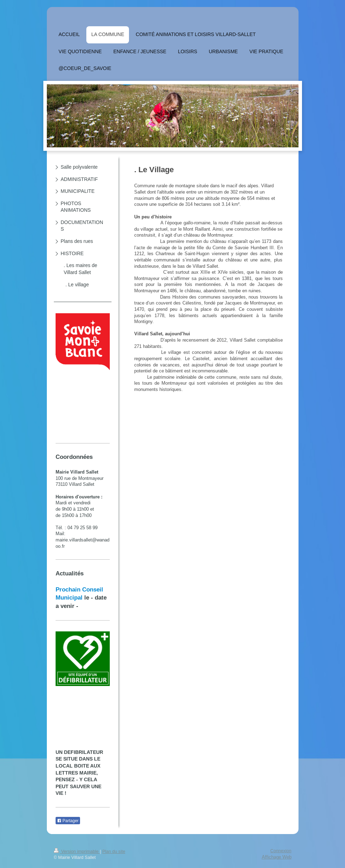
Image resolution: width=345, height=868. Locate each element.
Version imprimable (77, 852)
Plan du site (114, 852)
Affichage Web (277, 857)
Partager (68, 821)
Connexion (281, 851)
